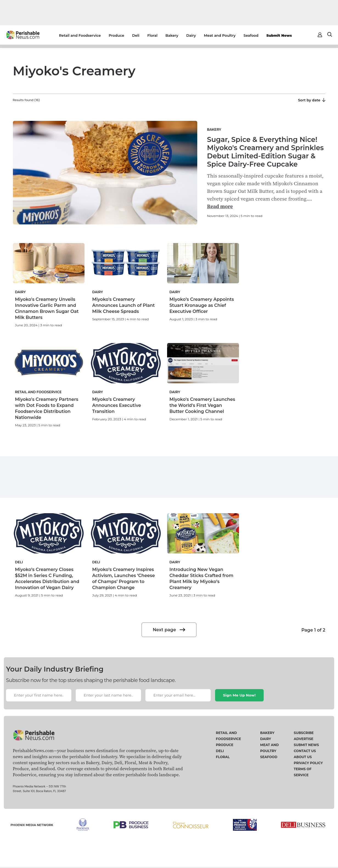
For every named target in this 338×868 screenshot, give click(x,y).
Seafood (251, 35)
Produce (116, 35)
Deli (136, 35)
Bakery (172, 35)
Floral (152, 35)
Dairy (191, 35)
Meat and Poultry (220, 35)
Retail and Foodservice (80, 35)
